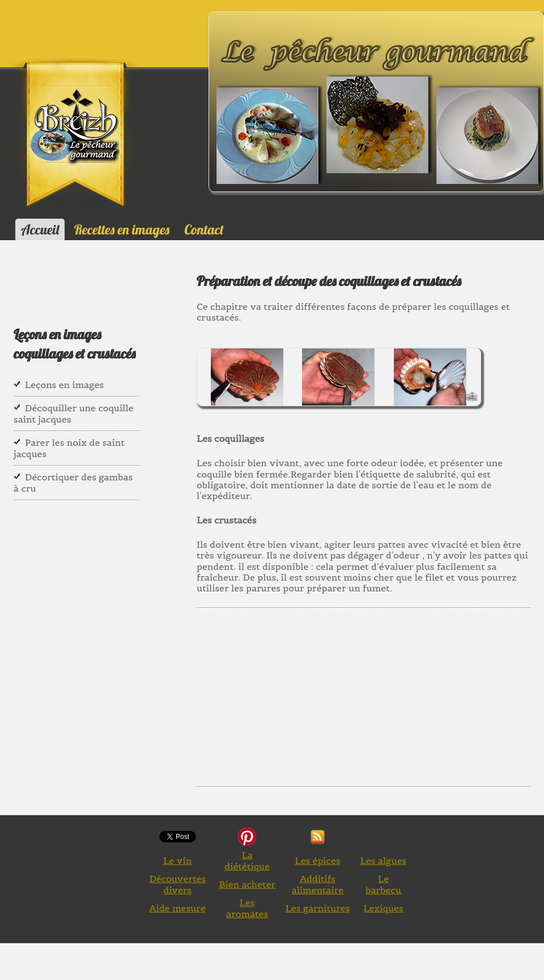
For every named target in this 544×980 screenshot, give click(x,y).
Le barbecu (383, 884)
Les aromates (247, 908)
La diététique (247, 860)
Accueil (40, 229)
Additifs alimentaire (318, 884)
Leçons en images (64, 385)
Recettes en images (122, 229)
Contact (204, 229)
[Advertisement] (369, 693)
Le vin (177, 860)
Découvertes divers (177, 884)
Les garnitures (318, 908)
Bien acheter (247, 884)
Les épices (317, 860)
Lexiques (383, 908)
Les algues (383, 860)
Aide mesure (178, 908)
